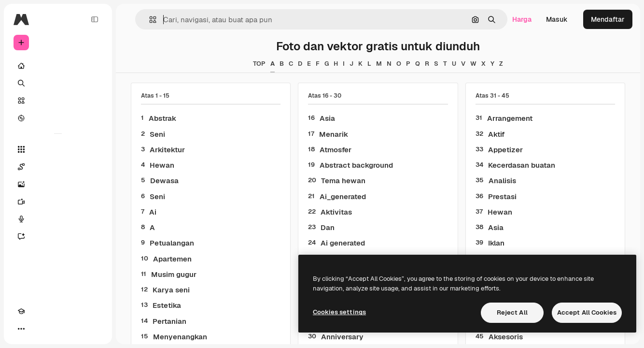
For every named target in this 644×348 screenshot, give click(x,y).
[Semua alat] (58, 149)
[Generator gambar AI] (58, 184)
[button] (149, 20)
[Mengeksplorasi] (58, 118)
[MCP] (56, 329)
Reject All (512, 312)
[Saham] (58, 101)
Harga (522, 19)
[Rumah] (58, 66)
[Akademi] (21, 329)
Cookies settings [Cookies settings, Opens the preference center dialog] (339, 312)
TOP (259, 64)
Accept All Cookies (587, 312)
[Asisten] (58, 236)
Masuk (557, 19)
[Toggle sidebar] (95, 19)
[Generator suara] (58, 219)
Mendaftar (608, 19)
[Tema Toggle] (39, 329)
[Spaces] (58, 167)
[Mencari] (58, 83)
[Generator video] (58, 202)
